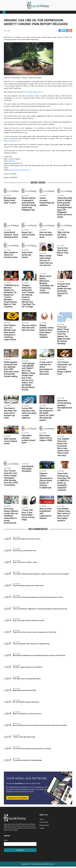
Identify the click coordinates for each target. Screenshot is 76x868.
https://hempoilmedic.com (12, 141)
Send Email (12, 161)
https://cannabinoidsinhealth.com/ (21, 170)
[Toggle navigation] (4, 12)
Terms (42, 821)
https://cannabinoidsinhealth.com (34, 92)
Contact (42, 830)
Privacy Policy (44, 824)
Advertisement (44, 827)
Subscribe (20, 851)
